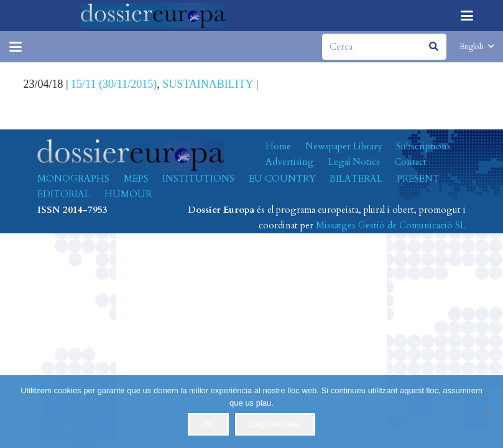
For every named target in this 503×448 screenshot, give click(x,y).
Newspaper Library (344, 146)
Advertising (290, 162)
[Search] (433, 47)
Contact (410, 162)
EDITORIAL (64, 194)
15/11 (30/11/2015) (114, 84)
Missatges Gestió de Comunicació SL (391, 225)
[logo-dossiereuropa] (153, 16)
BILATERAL (356, 179)
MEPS (136, 179)
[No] (487, 411)
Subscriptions (423, 146)
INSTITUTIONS (198, 179)
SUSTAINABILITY (208, 84)
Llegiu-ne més (275, 424)
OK (209, 424)
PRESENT (418, 179)
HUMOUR (128, 194)
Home (278, 146)
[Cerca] (384, 47)
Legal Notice (354, 162)
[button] (467, 16)
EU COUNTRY (282, 179)
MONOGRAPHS (73, 179)
